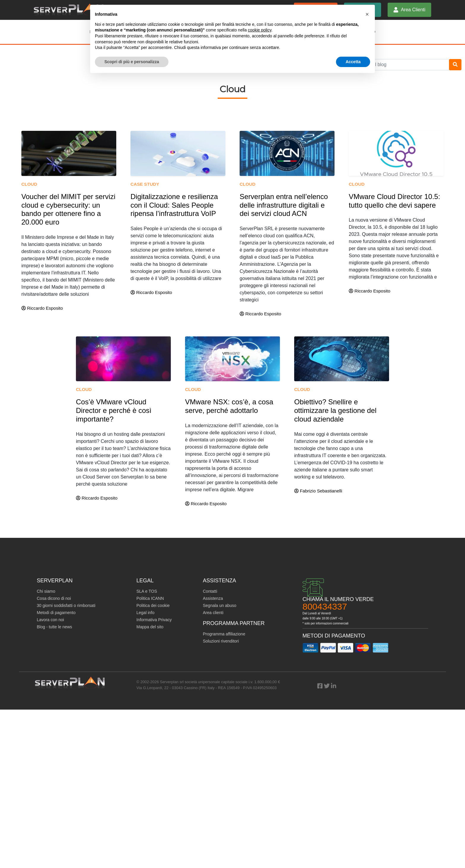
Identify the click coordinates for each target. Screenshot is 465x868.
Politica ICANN (150, 598)
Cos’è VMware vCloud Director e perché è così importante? (114, 410)
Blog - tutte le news (54, 627)
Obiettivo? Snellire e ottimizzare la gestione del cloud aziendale (335, 410)
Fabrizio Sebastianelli (318, 491)
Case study (145, 184)
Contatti (210, 591)
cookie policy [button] (260, 30)
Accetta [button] (353, 62)
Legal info (145, 613)
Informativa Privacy (154, 620)
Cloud (29, 184)
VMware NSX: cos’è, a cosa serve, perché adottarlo (229, 406)
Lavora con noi (50, 620)
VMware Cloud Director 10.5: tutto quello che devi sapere (394, 201)
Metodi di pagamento (56, 613)
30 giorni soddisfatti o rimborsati (66, 605)
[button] (367, 14)
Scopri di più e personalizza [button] (132, 62)
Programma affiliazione (224, 634)
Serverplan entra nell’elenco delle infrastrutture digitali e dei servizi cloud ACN (284, 205)
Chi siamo (46, 591)
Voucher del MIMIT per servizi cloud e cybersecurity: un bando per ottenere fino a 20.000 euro (68, 209)
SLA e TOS (147, 591)
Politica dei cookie (153, 605)
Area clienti (213, 613)
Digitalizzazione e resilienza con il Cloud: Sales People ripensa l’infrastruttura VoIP (174, 205)
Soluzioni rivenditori (221, 641)
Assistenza (213, 598)
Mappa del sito (150, 627)
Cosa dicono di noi (54, 598)
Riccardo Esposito (42, 308)
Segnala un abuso (220, 605)
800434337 (325, 607)
